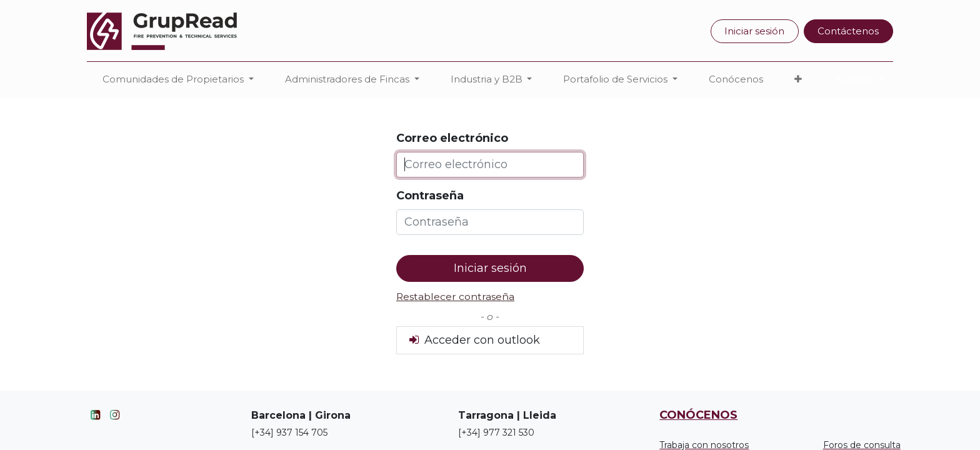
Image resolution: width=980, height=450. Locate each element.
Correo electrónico (452, 138)
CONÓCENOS (698, 415)
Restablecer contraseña (455, 297)
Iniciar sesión (754, 31)
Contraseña (430, 196)
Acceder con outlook (473, 340)
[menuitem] (736, 80)
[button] (798, 80)
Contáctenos (848, 31)
